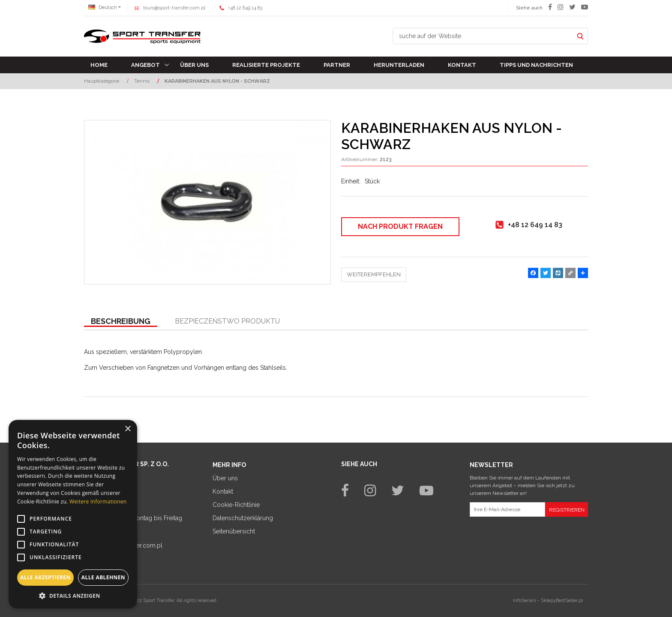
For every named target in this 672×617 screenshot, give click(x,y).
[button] (121, 322)
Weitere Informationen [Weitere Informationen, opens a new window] (98, 502)
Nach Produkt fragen (400, 226)
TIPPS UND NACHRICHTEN (536, 65)
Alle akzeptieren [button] (45, 577)
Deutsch (103, 7)
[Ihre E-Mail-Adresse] (507, 509)
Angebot (145, 65)
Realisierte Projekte (266, 65)
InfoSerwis (525, 601)
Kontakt (462, 65)
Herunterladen (399, 65)
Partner (337, 65)
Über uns (194, 65)
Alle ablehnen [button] (103, 577)
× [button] (127, 429)
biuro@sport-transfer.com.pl (174, 8)
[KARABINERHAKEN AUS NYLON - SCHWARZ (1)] (207, 202)
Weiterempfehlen (374, 274)
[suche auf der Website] (483, 36)
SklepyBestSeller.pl (562, 601)
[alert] (73, 514)
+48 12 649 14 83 (245, 8)
